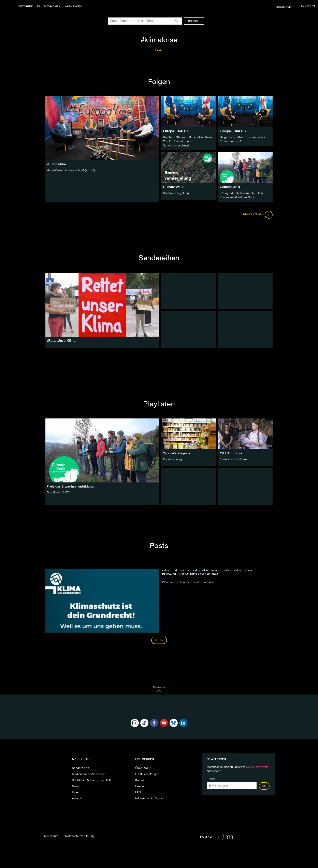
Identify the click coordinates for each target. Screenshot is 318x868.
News (76, 786)
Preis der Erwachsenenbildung (70, 486)
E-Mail (212, 779)
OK (264, 785)
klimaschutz (183, 570)
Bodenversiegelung (176, 193)
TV (39, 7)
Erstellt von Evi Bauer (234, 459)
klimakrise (201, 570)
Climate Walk (173, 187)
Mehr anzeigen (258, 214)
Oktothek (26, 7)
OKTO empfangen (147, 774)
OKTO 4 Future (231, 453)
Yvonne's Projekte (177, 453)
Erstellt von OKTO (58, 492)
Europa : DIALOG (176, 131)
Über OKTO (143, 767)
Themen (195, 21)
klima (167, 570)
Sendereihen (81, 767)
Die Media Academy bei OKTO (92, 780)
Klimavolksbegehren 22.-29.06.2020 (190, 574)
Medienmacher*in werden (89, 774)
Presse (140, 786)
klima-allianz (244, 570)
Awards (77, 798)
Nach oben (159, 690)
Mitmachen (53, 7)
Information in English (150, 798)
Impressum (51, 835)
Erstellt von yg (172, 459)
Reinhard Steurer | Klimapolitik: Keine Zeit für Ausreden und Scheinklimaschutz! (188, 141)
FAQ (138, 792)
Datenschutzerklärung (80, 835)
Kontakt (140, 780)
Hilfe (75, 792)
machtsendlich (222, 570)
